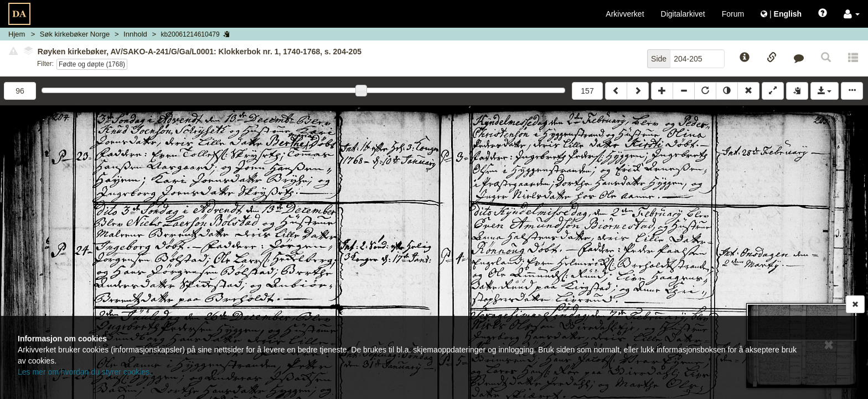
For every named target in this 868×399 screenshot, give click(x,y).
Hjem (17, 34)
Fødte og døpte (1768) (92, 64)
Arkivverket (625, 14)
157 (587, 91)
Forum (733, 14)
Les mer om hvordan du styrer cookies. (85, 372)
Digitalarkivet (683, 14)
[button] (852, 14)
